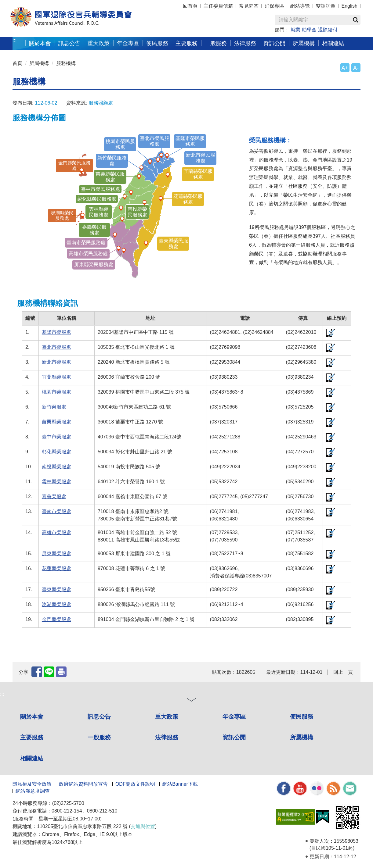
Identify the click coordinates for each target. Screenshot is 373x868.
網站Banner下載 (180, 784)
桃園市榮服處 (56, 392)
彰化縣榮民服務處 (97, 199)
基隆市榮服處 (56, 332)
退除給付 (328, 30)
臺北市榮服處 (56, 347)
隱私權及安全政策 (32, 784)
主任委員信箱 (218, 6)
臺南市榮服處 (56, 511)
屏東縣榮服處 (56, 554)
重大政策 (99, 43)
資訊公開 (274, 43)
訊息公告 (69, 43)
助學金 (309, 30)
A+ (345, 68)
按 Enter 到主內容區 (27, 4)
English (349, 6)
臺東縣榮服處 (56, 589)
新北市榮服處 (56, 362)
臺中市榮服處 (56, 437)
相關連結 (333, 43)
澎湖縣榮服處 (56, 604)
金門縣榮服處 (56, 619)
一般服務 (216, 43)
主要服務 (186, 43)
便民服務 (157, 43)
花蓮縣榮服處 (56, 568)
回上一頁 (343, 672)
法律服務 (245, 43)
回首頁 (190, 6)
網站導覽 (300, 6)
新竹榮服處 (54, 407)
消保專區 (274, 6)
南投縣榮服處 (56, 467)
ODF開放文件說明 (135, 784)
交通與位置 (143, 826)
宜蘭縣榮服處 (56, 377)
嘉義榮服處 (54, 497)
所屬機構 (304, 43)
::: (14, 40)
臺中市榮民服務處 (100, 189)
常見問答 (249, 6)
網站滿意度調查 (33, 791)
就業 (295, 30)
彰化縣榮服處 (56, 452)
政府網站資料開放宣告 (83, 784)
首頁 (17, 63)
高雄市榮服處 (56, 532)
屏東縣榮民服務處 (94, 264)
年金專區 (128, 43)
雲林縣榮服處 (56, 482)
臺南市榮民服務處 (86, 243)
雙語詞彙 (326, 6)
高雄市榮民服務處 (88, 254)
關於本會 (40, 43)
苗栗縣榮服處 (56, 422)
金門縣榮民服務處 (72, 165)
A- (356, 68)
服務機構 (66, 63)
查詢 (356, 20)
